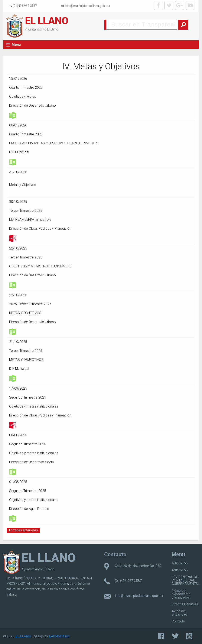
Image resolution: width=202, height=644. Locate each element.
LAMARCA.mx (59, 636)
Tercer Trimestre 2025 (26, 211)
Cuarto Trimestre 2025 (26, 88)
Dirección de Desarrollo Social (32, 462)
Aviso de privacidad (179, 613)
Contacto (178, 621)
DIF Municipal (19, 152)
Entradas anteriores (23, 530)
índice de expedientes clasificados (181, 594)
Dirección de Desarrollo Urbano (32, 105)
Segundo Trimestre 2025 (28, 397)
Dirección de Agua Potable (29, 509)
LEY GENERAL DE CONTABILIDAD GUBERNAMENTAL (186, 580)
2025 (13, 304)
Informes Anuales (185, 604)
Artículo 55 (180, 563)
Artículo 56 (180, 570)
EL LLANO (47, 21)
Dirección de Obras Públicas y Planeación (40, 228)
